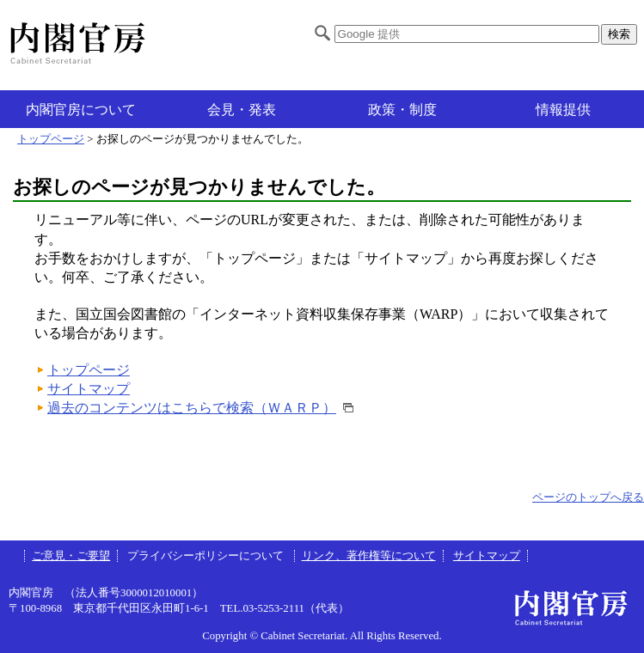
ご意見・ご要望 (71, 556)
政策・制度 (402, 110)
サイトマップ (89, 389)
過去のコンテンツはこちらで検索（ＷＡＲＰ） (192, 408)
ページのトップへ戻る (588, 497)
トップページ (51, 139)
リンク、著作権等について (369, 556)
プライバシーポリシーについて (207, 556)
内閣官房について (81, 110)
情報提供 (563, 110)
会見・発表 (242, 110)
